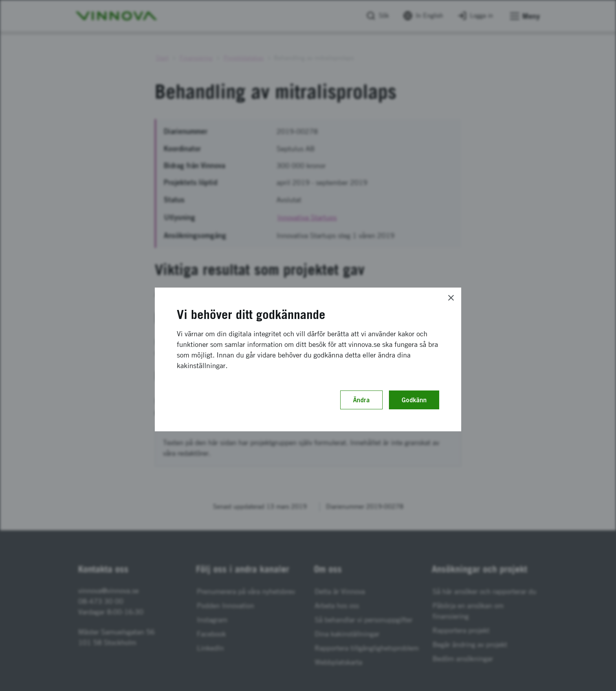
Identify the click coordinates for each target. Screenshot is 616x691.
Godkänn (414, 400)
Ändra (361, 400)
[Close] (451, 298)
